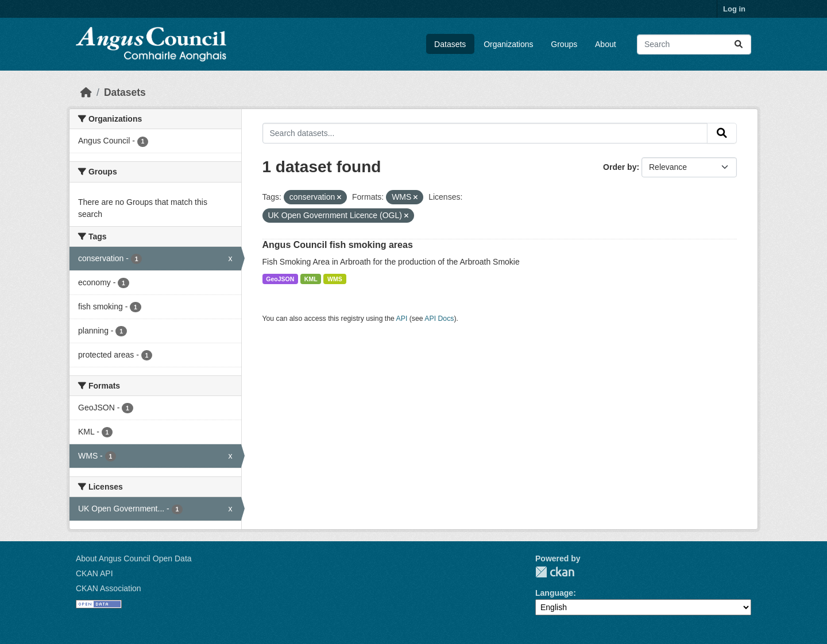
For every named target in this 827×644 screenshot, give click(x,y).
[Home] (86, 92)
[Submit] (739, 44)
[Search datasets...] (694, 44)
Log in (734, 9)
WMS (335, 279)
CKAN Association (109, 588)
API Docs (439, 319)
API (402, 319)
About (606, 44)
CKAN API (94, 573)
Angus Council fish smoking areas (338, 245)
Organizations (508, 44)
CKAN (555, 572)
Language (554, 593)
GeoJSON (280, 279)
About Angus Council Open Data (134, 558)
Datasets (450, 44)
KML (311, 279)
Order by (620, 167)
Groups (564, 44)
